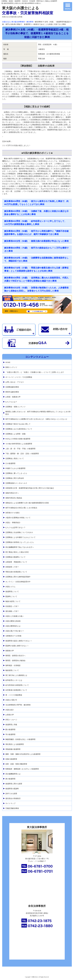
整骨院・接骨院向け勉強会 (15, 661)
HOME (8, 362)
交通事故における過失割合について (19, 429)
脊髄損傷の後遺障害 (13, 749)
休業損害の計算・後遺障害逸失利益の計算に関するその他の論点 (30, 488)
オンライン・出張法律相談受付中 (18, 582)
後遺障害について (12, 592)
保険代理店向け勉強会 (14, 498)
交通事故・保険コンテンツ (15, 407)
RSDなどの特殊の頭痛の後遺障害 (18, 439)
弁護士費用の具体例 (13, 621)
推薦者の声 (10, 651)
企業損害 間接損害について (16, 562)
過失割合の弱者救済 (13, 798)
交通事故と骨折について (15, 458)
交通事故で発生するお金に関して (18, 424)
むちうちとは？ (11, 402)
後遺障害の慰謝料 (12, 789)
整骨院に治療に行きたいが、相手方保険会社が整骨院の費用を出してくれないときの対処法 (38, 413)
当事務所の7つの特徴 (13, 636)
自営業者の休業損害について (16, 690)
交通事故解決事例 (12, 387)
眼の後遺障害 (10, 729)
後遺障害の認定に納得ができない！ (19, 641)
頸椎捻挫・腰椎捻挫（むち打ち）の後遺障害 (22, 769)
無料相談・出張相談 (13, 665)
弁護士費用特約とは (13, 626)
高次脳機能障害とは (13, 774)
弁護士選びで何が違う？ (15, 631)
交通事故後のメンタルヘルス (16, 483)
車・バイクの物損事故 (14, 695)
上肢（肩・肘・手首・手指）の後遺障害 (20, 449)
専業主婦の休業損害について (16, 572)
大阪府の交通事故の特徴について (18, 518)
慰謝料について (11, 596)
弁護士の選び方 (11, 700)
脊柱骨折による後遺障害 (15, 744)
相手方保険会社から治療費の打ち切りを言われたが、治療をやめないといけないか (36, 419)
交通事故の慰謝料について (15, 557)
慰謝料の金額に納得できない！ (17, 646)
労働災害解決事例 (12, 808)
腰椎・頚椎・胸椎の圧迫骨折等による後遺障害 (23, 754)
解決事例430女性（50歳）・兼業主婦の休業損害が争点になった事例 (36, 241)
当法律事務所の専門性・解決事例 (18, 705)
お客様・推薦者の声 (13, 397)
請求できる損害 (11, 794)
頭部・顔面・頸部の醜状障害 (16, 764)
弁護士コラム (10, 587)
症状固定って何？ (12, 606)
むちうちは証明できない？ (15, 527)
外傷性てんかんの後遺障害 (15, 468)
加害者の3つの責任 (13, 513)
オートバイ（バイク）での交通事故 (19, 377)
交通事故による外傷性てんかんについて (20, 537)
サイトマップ (10, 803)
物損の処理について (13, 601)
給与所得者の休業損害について (17, 685)
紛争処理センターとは (14, 680)
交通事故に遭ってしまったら (16, 473)
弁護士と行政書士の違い (15, 616)
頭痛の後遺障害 (11, 759)
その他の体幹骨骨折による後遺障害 (19, 444)
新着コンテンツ (11, 367)
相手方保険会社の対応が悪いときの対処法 (21, 508)
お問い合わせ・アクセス (15, 382)
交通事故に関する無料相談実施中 (18, 577)
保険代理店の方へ (12, 493)
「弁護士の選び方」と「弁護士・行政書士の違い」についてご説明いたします (35, 372)
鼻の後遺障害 (10, 779)
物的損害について (12, 670)
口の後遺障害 (10, 463)
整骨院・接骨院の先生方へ (15, 656)
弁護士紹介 (10, 710)
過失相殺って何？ (12, 611)
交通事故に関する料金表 (15, 478)
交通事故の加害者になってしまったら (20, 542)
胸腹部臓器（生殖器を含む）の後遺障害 (20, 739)
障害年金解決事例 (12, 392)
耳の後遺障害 (10, 734)
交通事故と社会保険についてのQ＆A (19, 532)
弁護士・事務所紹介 (13, 523)
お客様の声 (10, 715)
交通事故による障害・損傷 (15, 434)
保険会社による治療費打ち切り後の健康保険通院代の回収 (27, 503)
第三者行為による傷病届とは (16, 675)
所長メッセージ (11, 720)
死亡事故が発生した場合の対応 (17, 552)
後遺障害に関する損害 (14, 784)
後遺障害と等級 (11, 725)
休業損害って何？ (12, 567)
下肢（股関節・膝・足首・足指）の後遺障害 (22, 454)
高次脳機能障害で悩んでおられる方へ (20, 547)
